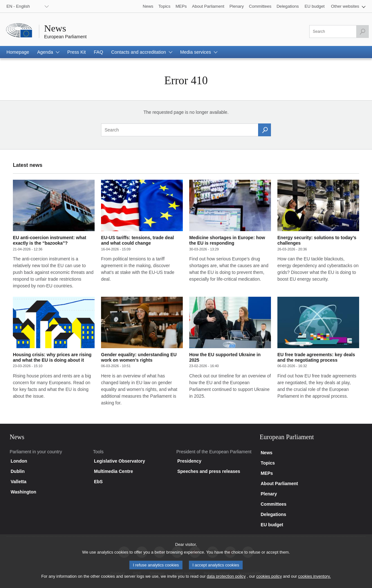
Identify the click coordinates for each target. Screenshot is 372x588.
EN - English (18, 6)
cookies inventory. (314, 580)
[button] (348, 6)
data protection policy (226, 580)
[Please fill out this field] (339, 32)
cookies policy (269, 580)
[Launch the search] (362, 32)
